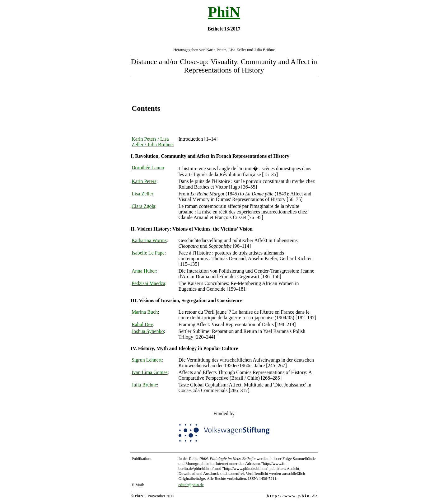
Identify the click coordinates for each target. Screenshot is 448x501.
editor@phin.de (191, 485)
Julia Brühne (144, 385)
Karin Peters (144, 181)
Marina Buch (145, 312)
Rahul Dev (142, 324)
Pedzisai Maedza (148, 283)
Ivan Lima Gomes (150, 372)
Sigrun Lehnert (147, 360)
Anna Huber (144, 271)
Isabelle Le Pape (148, 253)
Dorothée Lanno (148, 168)
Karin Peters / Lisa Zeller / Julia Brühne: (153, 142)
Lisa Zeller (142, 194)
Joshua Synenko (148, 331)
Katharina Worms (149, 240)
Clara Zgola (143, 206)
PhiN (224, 12)
